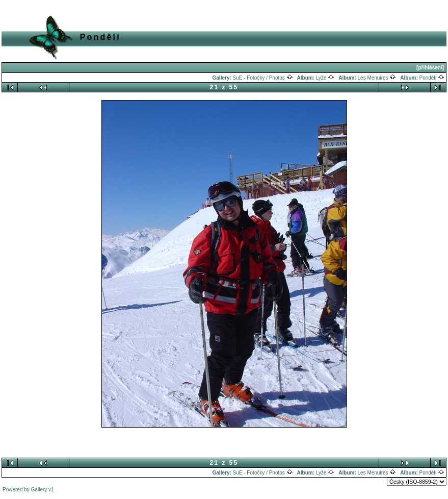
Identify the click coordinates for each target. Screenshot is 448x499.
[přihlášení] (430, 68)
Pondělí (432, 78)
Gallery (39, 490)
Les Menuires (377, 78)
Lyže (325, 78)
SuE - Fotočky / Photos (263, 78)
